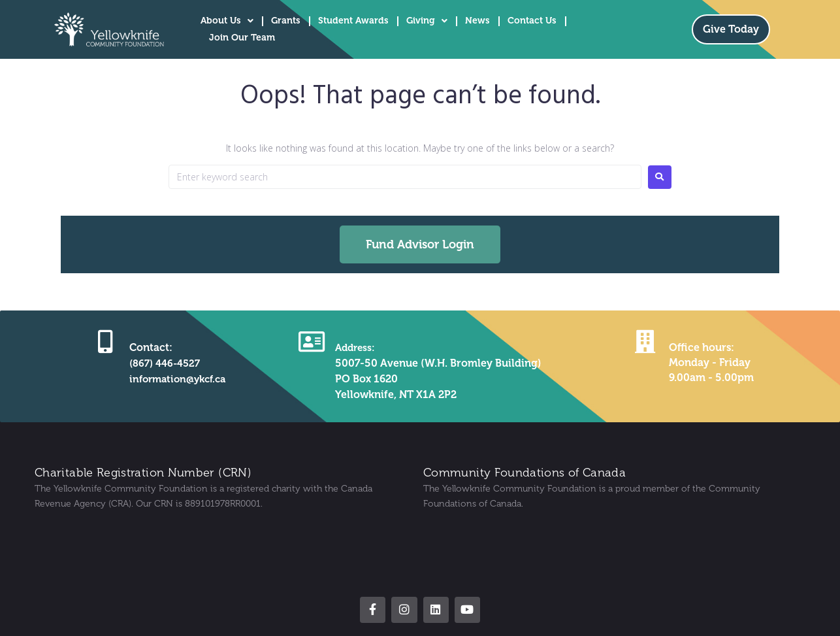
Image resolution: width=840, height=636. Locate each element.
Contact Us (532, 21)
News (477, 21)
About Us (227, 21)
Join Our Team (242, 38)
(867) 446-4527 (161, 363)
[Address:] (310, 341)
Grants (286, 21)
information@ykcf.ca (176, 379)
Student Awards (353, 21)
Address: (355, 347)
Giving (427, 21)
